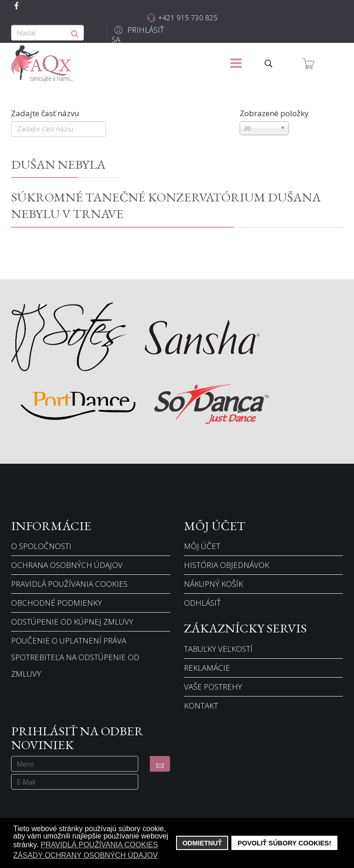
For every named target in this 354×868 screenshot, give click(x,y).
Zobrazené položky (274, 113)
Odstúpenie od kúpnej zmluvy (72, 622)
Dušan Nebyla (58, 164)
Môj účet (202, 546)
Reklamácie (207, 668)
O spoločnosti (41, 546)
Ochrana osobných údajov (67, 565)
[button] (139, 35)
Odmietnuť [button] (202, 843)
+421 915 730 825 (188, 18)
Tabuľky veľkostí (218, 649)
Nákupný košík (213, 584)
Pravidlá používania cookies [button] (99, 845)
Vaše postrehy (213, 687)
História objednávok (227, 565)
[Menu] (236, 64)
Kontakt (201, 706)
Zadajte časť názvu (46, 113)
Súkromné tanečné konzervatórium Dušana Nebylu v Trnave (166, 205)
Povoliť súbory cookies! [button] (284, 843)
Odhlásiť (202, 603)
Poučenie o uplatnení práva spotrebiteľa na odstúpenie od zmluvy (75, 657)
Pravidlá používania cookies (69, 584)
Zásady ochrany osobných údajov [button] (86, 855)
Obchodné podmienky (56, 603)
